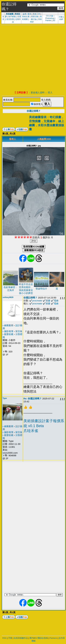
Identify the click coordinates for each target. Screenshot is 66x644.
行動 (61, 17)
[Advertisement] (32, 58)
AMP (61, 19)
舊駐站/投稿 (43, 638)
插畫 (48, 301)
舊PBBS (33, 638)
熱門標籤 (12, 17)
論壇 (25, 14)
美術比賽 (26, 17)
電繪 (56, 301)
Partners (53, 638)
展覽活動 (35, 17)
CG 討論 (49, 16)
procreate (37, 301)
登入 (50, 92)
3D (54, 20)
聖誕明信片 (41, 289)
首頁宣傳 (10, 19)
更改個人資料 (38, 92)
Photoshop (50, 18)
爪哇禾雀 (31, 431)
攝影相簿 (9, 331)
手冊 (10, 638)
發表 (29, 14)
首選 (19, 17)
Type (5, 398)
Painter (48, 20)
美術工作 (36, 14)
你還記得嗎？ (34, 111)
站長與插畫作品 (21, 638)
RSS (5, 638)
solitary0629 (8, 297)
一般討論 (33, 19)
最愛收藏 (9, 334)
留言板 (19, 331)
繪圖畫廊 (9, 325)
